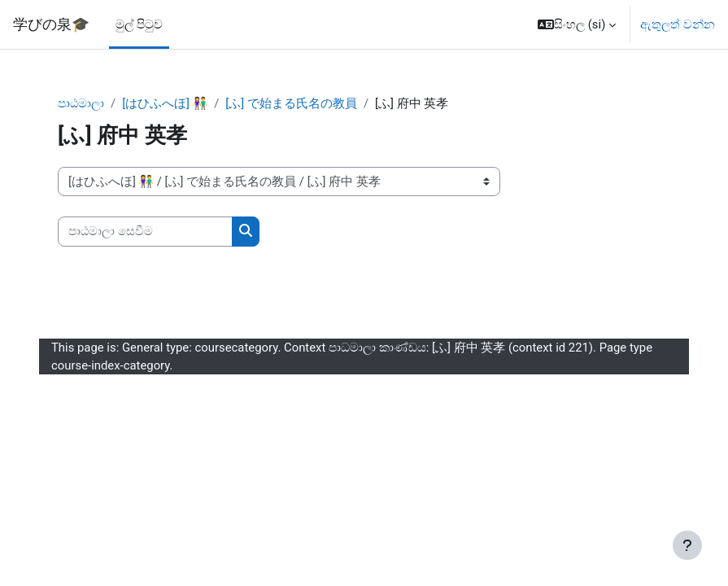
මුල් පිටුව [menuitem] (139, 24)
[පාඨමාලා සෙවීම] (145, 231)
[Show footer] (687, 545)
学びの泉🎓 (51, 24)
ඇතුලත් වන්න (678, 24)
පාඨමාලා (81, 103)
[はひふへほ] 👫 (165, 103)
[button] (577, 24)
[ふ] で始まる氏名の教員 (291, 103)
